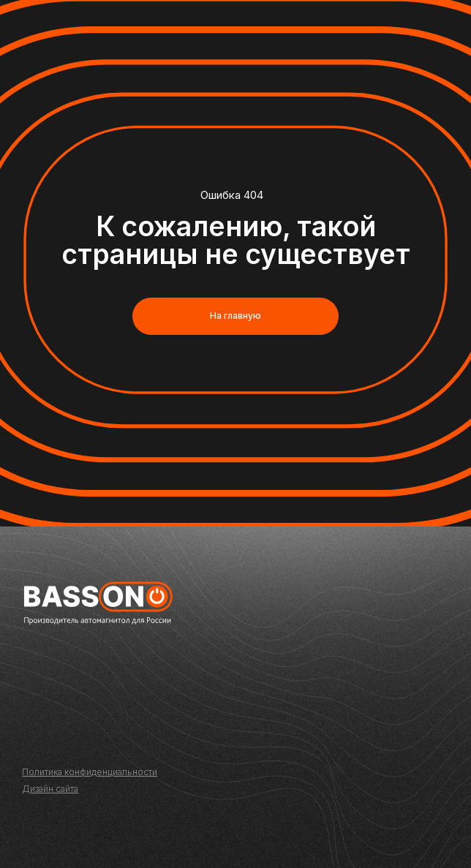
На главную (235, 316)
